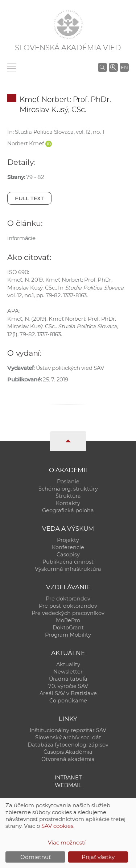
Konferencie (68, 547)
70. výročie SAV (68, 686)
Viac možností (67, 843)
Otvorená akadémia (68, 759)
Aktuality (68, 664)
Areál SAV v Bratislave (68, 693)
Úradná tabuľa (68, 679)
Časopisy (68, 555)
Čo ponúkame (68, 701)
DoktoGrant (68, 628)
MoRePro (68, 620)
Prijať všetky (98, 857)
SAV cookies (57, 826)
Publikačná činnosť (68, 562)
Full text (29, 198)
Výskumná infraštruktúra (68, 569)
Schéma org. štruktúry (68, 489)
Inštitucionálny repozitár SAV (68, 730)
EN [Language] (124, 67)
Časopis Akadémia (68, 752)
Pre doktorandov (68, 599)
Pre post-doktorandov (68, 606)
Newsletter (68, 672)
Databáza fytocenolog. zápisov (68, 745)
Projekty (68, 540)
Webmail (68, 785)
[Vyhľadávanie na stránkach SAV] (102, 67)
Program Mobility (68, 635)
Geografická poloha (68, 510)
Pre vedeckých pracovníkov (68, 613)
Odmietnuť (36, 857)
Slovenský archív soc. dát (68, 737)
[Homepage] (68, 25)
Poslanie (68, 482)
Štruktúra (68, 496)
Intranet (68, 778)
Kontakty (68, 503)
